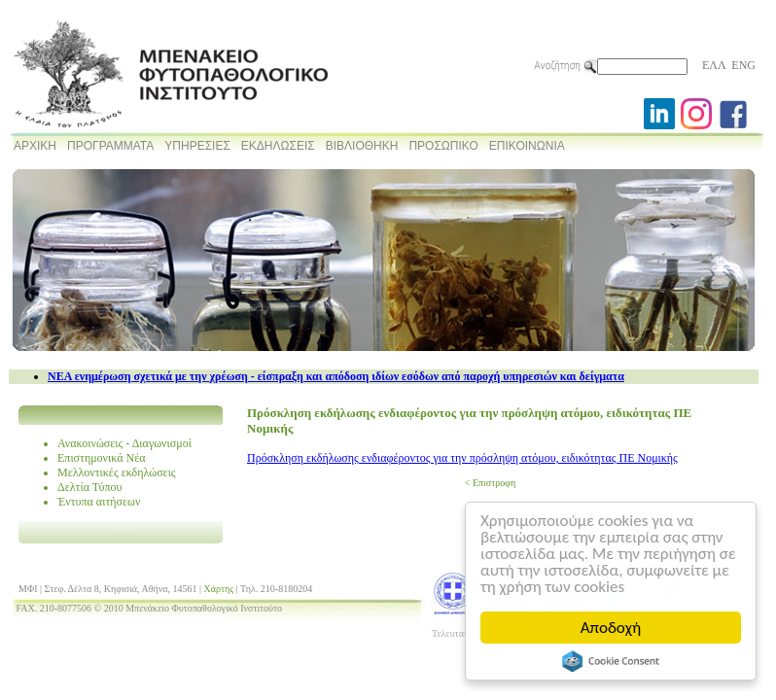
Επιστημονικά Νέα (102, 458)
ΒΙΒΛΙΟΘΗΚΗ (362, 146)
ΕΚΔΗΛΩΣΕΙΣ (278, 146)
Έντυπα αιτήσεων (99, 502)
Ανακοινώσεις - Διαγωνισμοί (124, 443)
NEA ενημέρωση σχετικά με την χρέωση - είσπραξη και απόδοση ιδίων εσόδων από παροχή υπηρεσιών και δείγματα (336, 376)
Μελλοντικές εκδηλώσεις (117, 472)
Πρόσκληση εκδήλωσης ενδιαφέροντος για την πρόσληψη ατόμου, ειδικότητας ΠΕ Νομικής (462, 458)
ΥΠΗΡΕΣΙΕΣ (197, 146)
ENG (743, 65)
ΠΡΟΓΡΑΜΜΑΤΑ (110, 146)
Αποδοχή (611, 628)
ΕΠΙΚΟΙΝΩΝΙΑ (527, 146)
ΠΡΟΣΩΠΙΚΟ (443, 146)
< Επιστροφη (490, 483)
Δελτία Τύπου (90, 487)
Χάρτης (219, 589)
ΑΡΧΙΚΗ (35, 146)
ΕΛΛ (714, 65)
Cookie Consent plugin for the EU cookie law (611, 661)
